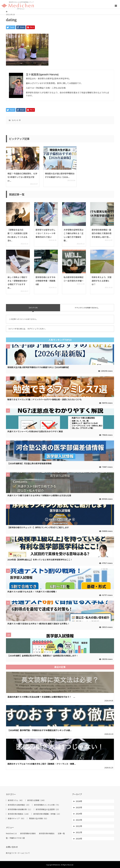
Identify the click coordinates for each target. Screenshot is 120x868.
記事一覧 (61, 833)
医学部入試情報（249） (36, 800)
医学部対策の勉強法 (47, 833)
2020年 (79, 839)
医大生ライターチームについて (18, 853)
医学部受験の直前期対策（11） (20, 809)
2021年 (79, 832)
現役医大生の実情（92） (39, 818)
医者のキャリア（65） (17, 818)
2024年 (79, 814)
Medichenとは (11, 833)
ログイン (31, 329)
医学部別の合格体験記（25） (19, 805)
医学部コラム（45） (16, 800)
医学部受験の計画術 (28, 833)
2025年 (79, 807)
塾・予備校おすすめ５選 (15, 838)
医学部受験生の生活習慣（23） (48, 809)
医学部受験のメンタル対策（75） (47, 805)
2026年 (79, 801)
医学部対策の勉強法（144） (19, 814)
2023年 (79, 820)
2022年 (79, 826)
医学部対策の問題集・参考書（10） (47, 814)
